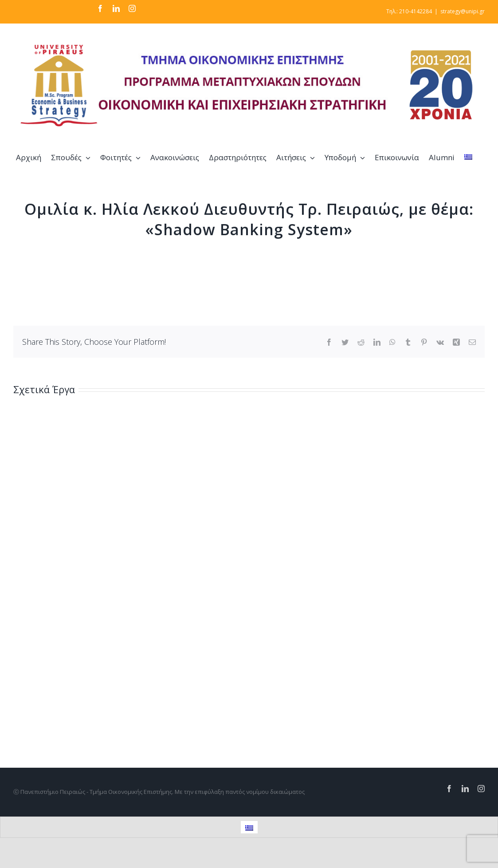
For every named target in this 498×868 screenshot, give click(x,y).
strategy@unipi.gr (463, 11)
